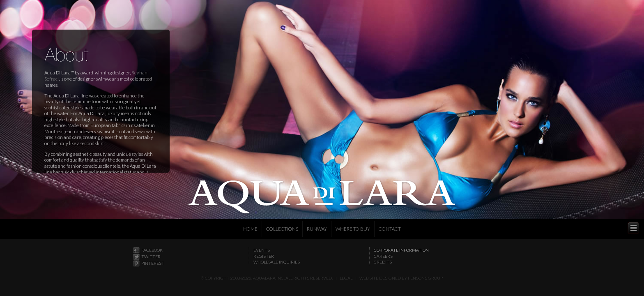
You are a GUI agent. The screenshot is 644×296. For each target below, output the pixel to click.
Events (262, 250)
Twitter (151, 257)
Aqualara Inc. (269, 278)
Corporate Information (401, 250)
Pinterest (153, 263)
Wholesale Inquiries (277, 262)
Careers (383, 256)
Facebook (152, 250)
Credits (383, 262)
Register (264, 256)
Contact (390, 229)
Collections (282, 229)
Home (250, 229)
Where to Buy (353, 229)
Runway (317, 229)
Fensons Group (425, 278)
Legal (346, 278)
